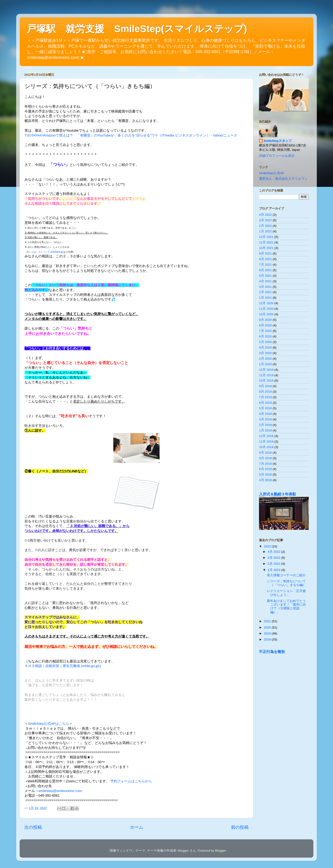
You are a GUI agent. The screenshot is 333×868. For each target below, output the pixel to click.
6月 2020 (265, 336)
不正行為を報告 (272, 652)
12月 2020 (266, 303)
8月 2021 (265, 259)
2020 (268, 627)
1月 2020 (265, 364)
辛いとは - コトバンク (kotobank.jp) (45, 252)
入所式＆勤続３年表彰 (277, 494)
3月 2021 (265, 287)
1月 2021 (265, 298)
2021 (268, 621)
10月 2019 (266, 381)
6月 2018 (265, 469)
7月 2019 (265, 397)
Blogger (220, 851)
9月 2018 (265, 453)
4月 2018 (265, 480)
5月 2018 (265, 475)
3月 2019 (265, 419)
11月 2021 (266, 242)
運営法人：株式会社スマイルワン (283, 179)
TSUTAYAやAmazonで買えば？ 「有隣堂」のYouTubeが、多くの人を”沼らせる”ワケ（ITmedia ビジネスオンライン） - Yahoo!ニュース (131, 135)
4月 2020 (265, 348)
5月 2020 (265, 342)
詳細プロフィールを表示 (277, 156)
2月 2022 (265, 226)
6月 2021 (265, 270)
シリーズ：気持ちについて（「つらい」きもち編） (286, 583)
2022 (268, 546)
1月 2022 (265, 231)
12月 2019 (266, 370)
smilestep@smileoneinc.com (60, 791)
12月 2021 (266, 237)
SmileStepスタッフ (278, 141)
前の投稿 (240, 827)
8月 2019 (265, 392)
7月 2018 (265, 464)
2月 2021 (265, 292)
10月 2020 (266, 314)
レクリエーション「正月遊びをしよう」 (286, 593)
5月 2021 (265, 276)
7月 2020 (265, 331)
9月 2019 (265, 386)
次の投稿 (33, 827)
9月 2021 (265, 253)
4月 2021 (265, 281)
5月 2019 (265, 408)
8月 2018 (265, 458)
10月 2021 (266, 248)
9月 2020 (265, 320)
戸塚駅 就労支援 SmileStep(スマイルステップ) (137, 29)
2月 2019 (265, 425)
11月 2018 (266, 442)
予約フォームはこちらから (131, 781)
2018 (268, 639)
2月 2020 (265, 359)
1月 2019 (265, 430)
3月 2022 (265, 220)
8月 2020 (265, 325)
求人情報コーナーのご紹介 (286, 575)
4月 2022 (265, 215)
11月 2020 (266, 309)
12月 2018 (266, 436)
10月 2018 (266, 447)
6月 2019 (265, 403)
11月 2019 (266, 375)
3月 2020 (265, 353)
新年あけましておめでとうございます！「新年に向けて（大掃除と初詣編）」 (286, 607)
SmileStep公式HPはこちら (49, 724)
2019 (268, 633)
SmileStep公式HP (271, 173)
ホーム (137, 827)
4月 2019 (265, 414)
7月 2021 (265, 265)
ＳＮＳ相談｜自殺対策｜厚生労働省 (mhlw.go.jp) (62, 666)
